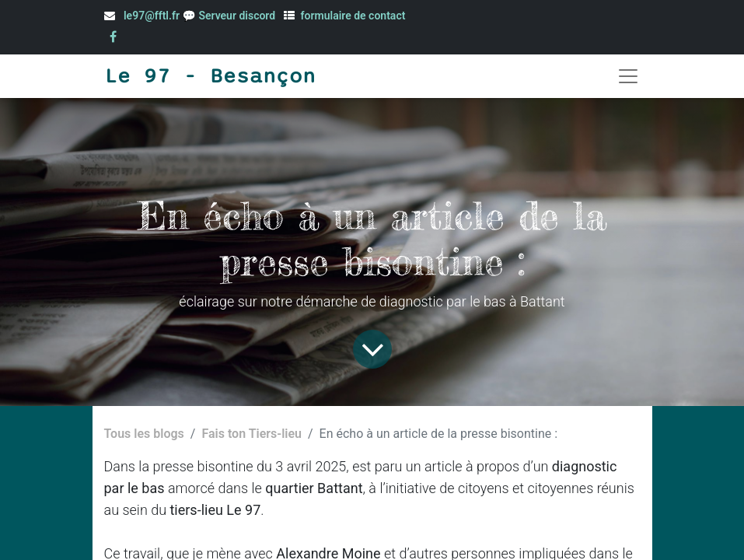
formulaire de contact (353, 16)
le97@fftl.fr (152, 16)
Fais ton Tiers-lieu (251, 434)
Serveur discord (238, 16)
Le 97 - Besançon (210, 76)
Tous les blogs (144, 434)
